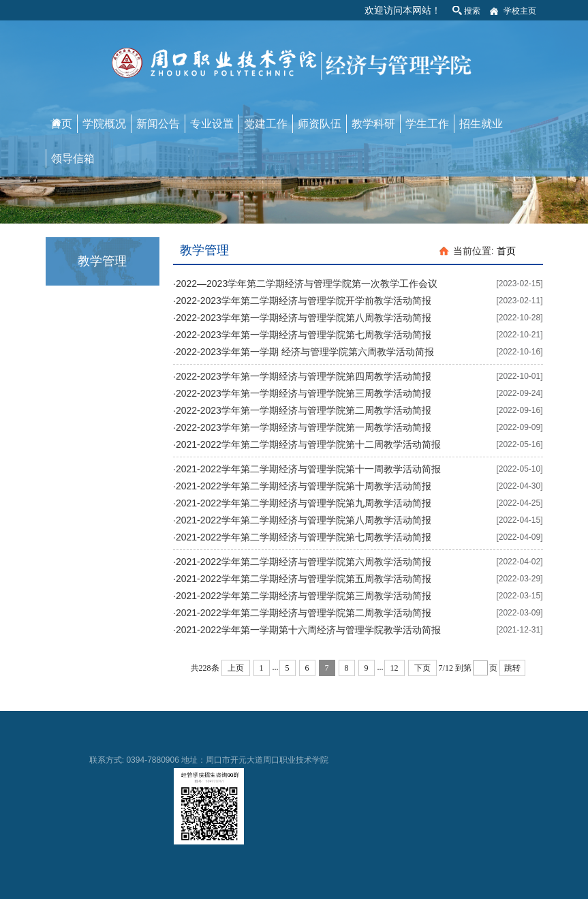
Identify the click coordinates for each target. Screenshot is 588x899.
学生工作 (427, 124)
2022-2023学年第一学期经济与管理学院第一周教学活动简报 (304, 427)
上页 (236, 668)
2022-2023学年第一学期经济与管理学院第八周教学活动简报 (304, 318)
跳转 (512, 668)
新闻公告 (158, 124)
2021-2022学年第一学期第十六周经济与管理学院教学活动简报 (308, 630)
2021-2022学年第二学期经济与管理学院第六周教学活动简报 (304, 562)
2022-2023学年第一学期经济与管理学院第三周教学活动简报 (304, 393)
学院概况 (104, 124)
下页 (422, 668)
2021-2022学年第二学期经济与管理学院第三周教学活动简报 (304, 596)
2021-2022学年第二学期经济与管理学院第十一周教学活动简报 (308, 469)
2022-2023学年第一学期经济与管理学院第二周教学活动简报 (304, 410)
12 (394, 668)
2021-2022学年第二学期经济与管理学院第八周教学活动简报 (304, 520)
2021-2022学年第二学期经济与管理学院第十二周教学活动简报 (308, 444)
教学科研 (373, 124)
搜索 (472, 11)
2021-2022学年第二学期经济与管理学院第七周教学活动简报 (304, 537)
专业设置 (212, 124)
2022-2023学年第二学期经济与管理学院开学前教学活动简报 (304, 301)
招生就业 (481, 124)
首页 (61, 124)
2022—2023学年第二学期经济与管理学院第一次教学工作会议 (307, 284)
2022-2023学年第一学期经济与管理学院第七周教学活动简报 (304, 335)
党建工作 (266, 124)
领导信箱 (73, 158)
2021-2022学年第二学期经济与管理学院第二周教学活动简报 (304, 613)
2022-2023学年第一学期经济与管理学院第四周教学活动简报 (304, 376)
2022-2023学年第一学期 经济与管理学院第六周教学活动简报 (305, 352)
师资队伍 (320, 124)
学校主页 (520, 11)
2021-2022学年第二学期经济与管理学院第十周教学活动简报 (304, 486)
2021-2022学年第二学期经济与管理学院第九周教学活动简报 (304, 503)
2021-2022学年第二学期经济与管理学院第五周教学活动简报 (304, 579)
